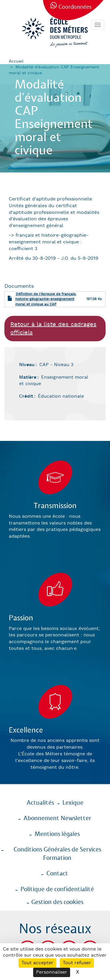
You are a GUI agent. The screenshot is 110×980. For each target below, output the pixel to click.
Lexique (73, 803)
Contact (57, 874)
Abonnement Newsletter (57, 818)
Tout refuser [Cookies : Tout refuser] (77, 963)
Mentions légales (57, 834)
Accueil (16, 61)
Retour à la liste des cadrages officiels (53, 329)
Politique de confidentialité (57, 889)
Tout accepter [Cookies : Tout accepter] (37, 963)
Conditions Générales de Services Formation (57, 854)
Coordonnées (75, 7)
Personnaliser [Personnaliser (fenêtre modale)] (52, 972)
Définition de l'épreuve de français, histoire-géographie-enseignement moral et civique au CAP (46, 299)
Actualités (40, 803)
